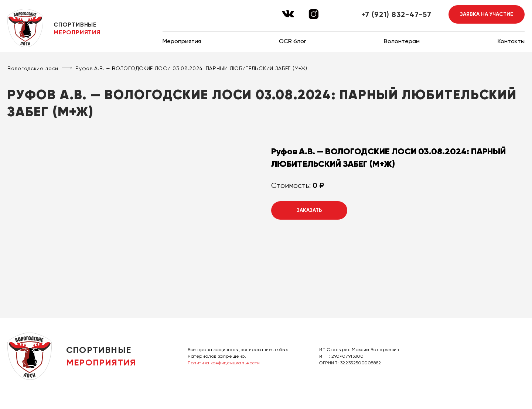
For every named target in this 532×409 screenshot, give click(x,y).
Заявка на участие (487, 14)
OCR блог (293, 41)
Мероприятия (182, 41)
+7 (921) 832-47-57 (396, 14)
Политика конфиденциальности (224, 363)
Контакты (511, 41)
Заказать (309, 210)
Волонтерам (402, 41)
